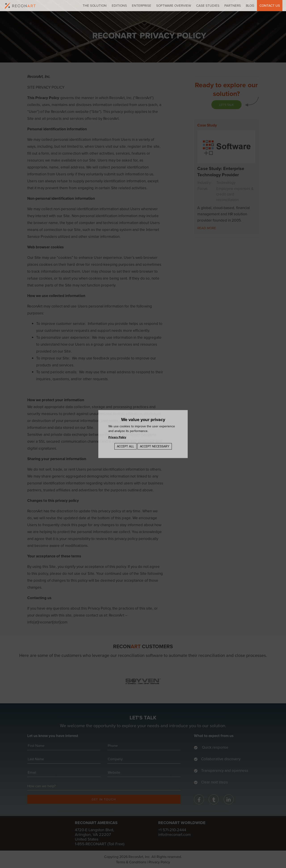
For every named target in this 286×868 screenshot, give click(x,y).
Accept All (125, 446)
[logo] (20, 6)
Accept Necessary (155, 446)
